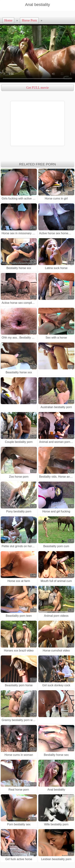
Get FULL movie (37, 88)
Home (8, 20)
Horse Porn (29, 20)
